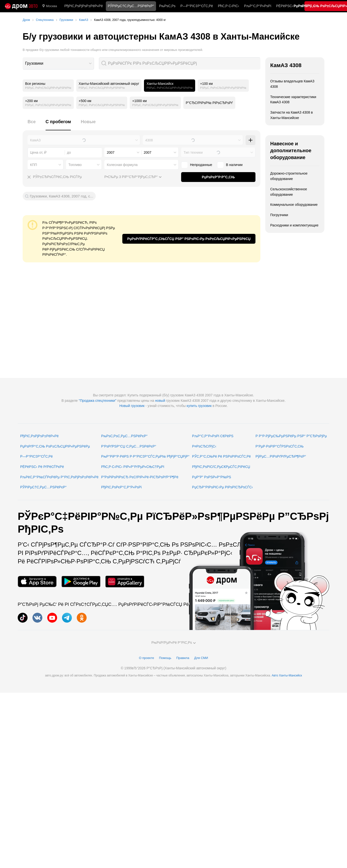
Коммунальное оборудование (294, 205)
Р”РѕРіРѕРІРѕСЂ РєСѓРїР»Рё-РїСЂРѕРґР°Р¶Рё (140, 477)
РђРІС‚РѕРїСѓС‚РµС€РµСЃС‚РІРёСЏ (221, 467)
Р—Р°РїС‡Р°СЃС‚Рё (197, 6)
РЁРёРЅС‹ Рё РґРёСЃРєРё (42, 467)
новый (160, 401)
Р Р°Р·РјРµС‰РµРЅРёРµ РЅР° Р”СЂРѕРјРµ (291, 436)
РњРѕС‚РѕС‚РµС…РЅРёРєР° (124, 436)
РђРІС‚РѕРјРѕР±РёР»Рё (83, 6)
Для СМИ (201, 658)
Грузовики (34, 63)
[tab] (32, 125)
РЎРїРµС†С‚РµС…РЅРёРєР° (43, 487)
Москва (50, 6)
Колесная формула (122, 165)
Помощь (165, 658)
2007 (111, 152)
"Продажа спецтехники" (98, 401)
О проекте (147, 658)
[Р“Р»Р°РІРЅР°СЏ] (21, 6)
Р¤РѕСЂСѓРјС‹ (204, 446)
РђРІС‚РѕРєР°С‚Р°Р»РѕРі (121, 487)
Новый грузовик (132, 406)
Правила (183, 658)
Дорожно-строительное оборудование (289, 176)
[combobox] (58, 63)
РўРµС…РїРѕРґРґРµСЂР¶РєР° (281, 456)
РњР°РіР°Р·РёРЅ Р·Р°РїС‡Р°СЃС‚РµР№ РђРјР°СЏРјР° (145, 456)
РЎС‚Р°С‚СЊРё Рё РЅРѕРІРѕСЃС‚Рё (222, 456)
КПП (33, 165)
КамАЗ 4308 (286, 65)
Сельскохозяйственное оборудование (289, 192)
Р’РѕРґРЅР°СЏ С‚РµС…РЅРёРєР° (129, 446)
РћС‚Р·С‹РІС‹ (228, 6)
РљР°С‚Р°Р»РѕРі (258, 6)
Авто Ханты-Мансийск (287, 675)
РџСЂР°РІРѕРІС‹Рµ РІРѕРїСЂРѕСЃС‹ (223, 487)
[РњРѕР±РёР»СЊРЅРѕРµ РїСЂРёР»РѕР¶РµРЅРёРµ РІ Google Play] (81, 582)
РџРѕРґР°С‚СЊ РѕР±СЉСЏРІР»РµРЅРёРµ (55, 446)
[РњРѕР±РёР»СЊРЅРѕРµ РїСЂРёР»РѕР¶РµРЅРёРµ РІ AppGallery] (125, 582)
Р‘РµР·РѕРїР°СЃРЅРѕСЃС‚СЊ (279, 446)
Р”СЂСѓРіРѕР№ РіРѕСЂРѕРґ (209, 103)
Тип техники (193, 152)
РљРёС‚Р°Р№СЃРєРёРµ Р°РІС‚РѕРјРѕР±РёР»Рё (59, 477)
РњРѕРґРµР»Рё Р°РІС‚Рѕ (173, 643)
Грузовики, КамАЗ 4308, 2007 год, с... (62, 196)
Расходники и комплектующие (294, 225)
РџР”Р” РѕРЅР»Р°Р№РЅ (212, 477)
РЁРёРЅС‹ (285, 6)
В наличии (234, 165)
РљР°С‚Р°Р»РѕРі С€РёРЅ (213, 436)
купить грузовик (199, 406)
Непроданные (201, 165)
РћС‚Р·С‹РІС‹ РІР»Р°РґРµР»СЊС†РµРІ (133, 467)
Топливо (75, 165)
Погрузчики (279, 215)
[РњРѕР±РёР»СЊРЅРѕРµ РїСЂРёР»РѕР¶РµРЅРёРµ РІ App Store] (37, 582)
